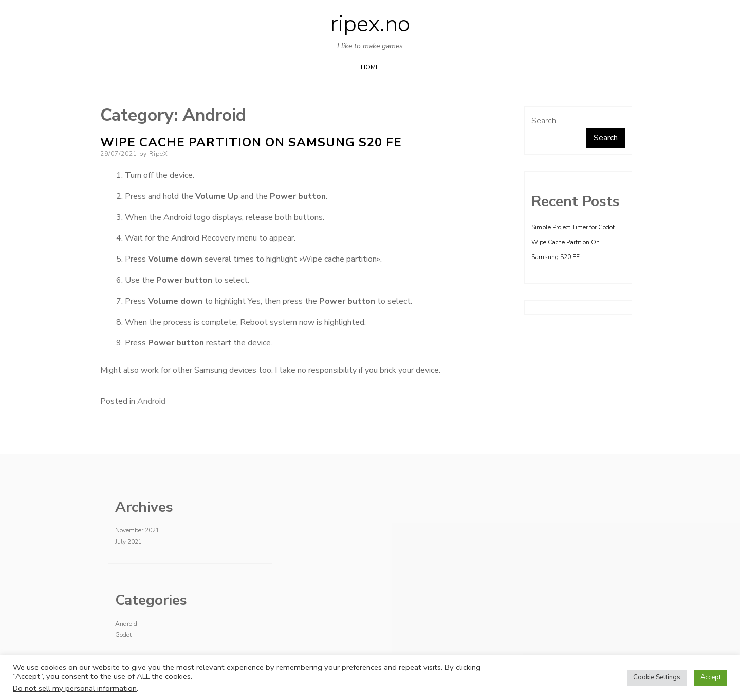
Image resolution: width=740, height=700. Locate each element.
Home (370, 67)
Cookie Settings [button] (657, 677)
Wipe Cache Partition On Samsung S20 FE (251, 142)
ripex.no (370, 24)
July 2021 (128, 542)
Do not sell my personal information (75, 688)
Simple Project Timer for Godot (573, 227)
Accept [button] (711, 677)
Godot (123, 635)
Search (544, 121)
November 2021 (137, 530)
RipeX (159, 154)
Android (151, 401)
